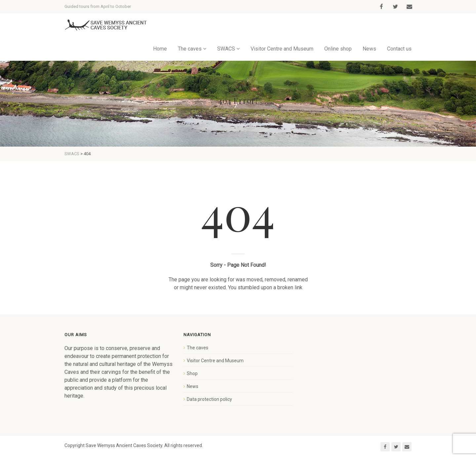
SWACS (226, 49)
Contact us (399, 49)
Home (160, 49)
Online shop (338, 49)
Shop (192, 373)
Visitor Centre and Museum (282, 49)
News (369, 49)
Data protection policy (209, 399)
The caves (190, 49)
